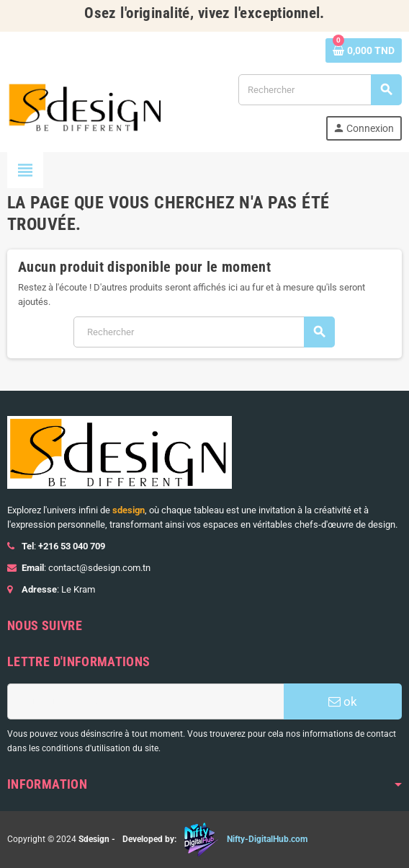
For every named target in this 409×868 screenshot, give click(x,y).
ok (343, 701)
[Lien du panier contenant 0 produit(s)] (364, 50)
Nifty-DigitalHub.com (267, 839)
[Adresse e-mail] (145, 701)
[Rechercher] (320, 90)
